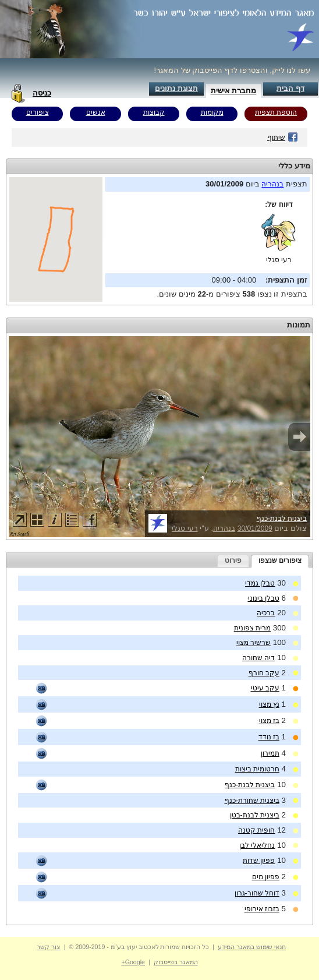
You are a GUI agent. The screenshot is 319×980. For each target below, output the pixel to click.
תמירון (270, 753)
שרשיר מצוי (254, 643)
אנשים (96, 112)
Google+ (133, 962)
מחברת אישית (234, 91)
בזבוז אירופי (262, 909)
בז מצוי (269, 721)
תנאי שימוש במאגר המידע (252, 947)
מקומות (212, 112)
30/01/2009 (255, 528)
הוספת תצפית (276, 112)
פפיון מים (266, 877)
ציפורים (38, 112)
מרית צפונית (252, 628)
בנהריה (272, 184)
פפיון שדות (259, 861)
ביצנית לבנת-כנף (282, 519)
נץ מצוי (269, 704)
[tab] (280, 561)
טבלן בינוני (264, 598)
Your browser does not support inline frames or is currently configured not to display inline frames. (56, 239)
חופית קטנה (256, 830)
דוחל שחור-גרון (257, 893)
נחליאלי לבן (257, 845)
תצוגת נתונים (176, 88)
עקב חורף (264, 673)
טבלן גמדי (260, 583)
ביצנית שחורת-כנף (252, 801)
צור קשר (49, 947)
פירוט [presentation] (233, 560)
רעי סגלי (279, 260)
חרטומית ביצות (257, 769)
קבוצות (154, 112)
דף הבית (290, 88)
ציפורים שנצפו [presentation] (280, 560)
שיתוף (283, 138)
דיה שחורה (258, 658)
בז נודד (269, 737)
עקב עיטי (265, 688)
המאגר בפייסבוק (176, 962)
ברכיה (266, 613)
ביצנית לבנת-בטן (255, 815)
